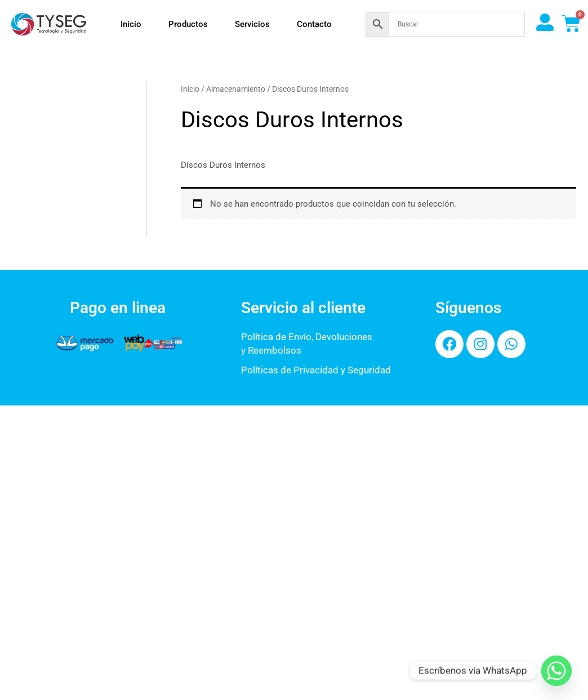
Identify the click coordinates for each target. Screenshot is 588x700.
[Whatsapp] (556, 671)
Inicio (131, 24)
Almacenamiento (236, 89)
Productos (188, 24)
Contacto (314, 24)
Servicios (252, 24)
